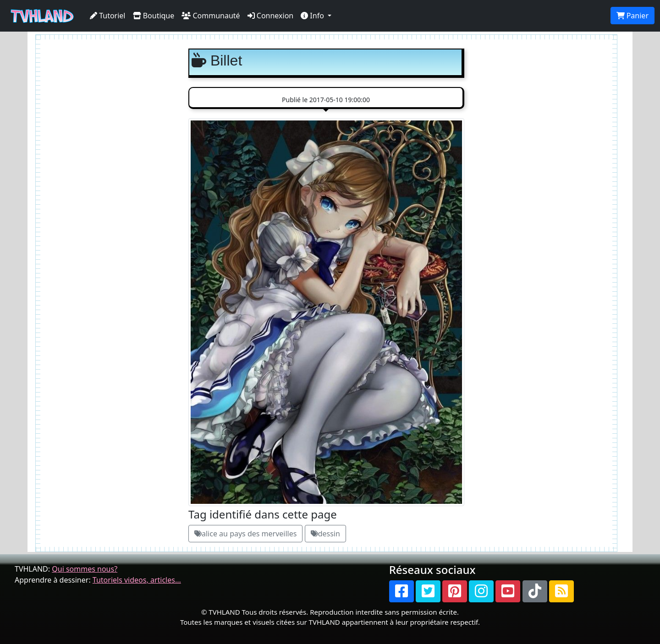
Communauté (211, 16)
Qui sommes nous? (85, 569)
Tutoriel (108, 16)
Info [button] (313, 16)
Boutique (154, 16)
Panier (632, 16)
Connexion (271, 16)
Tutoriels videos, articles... (137, 580)
